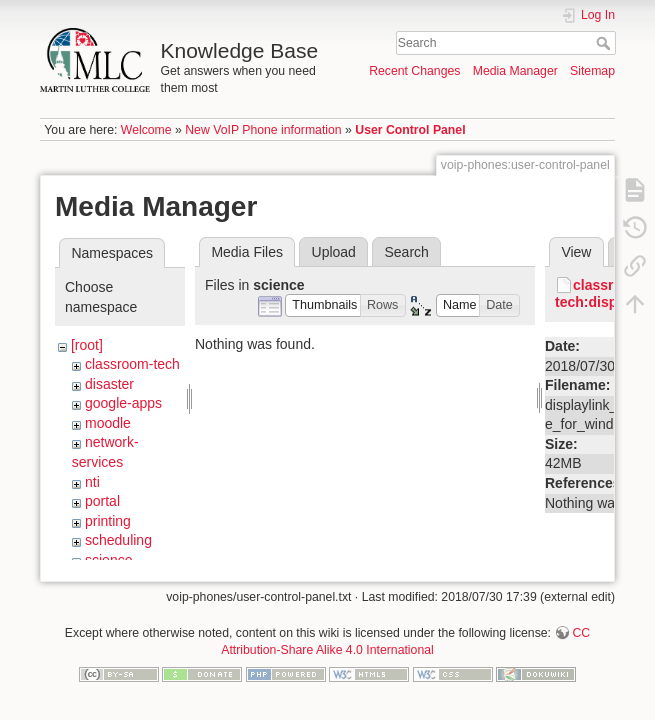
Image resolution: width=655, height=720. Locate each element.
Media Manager (515, 71)
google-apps (123, 403)
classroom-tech (132, 364)
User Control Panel (410, 130)
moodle (108, 423)
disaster (109, 384)
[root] (87, 345)
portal (102, 501)
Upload (334, 252)
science (108, 560)
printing (108, 521)
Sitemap (592, 71)
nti (92, 482)
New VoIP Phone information (263, 130)
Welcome (146, 130)
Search (605, 43)
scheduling (118, 540)
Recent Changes (414, 71)
